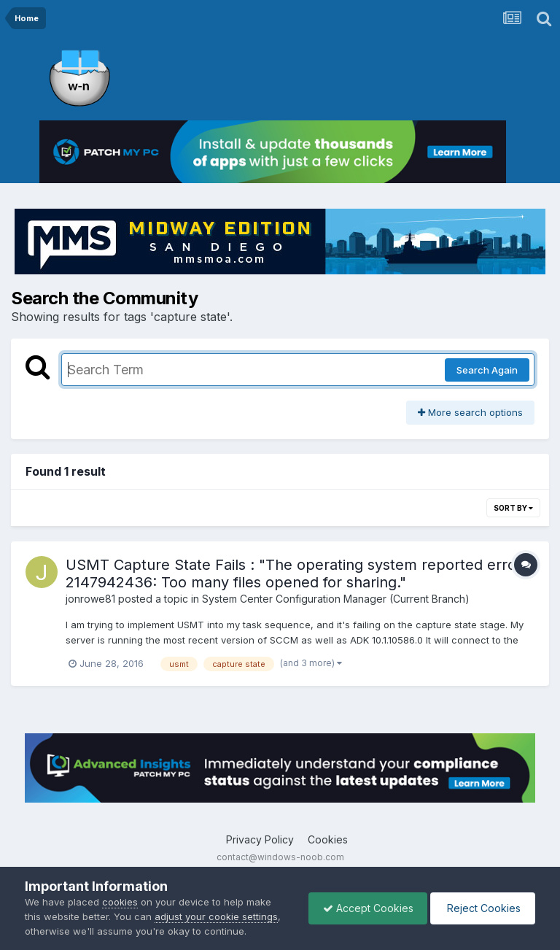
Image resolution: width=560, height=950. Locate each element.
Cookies (328, 839)
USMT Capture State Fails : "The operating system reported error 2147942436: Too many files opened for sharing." (294, 574)
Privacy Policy (260, 839)
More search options (470, 412)
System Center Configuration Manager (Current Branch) (336, 599)
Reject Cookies (482, 908)
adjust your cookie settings (216, 916)
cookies (120, 902)
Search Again (487, 370)
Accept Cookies (365, 908)
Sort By (513, 508)
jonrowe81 (90, 599)
